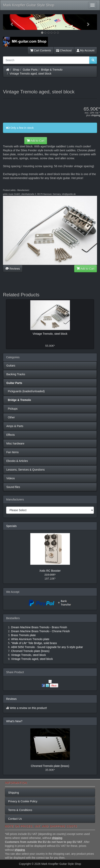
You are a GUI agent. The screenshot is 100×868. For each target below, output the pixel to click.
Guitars (11, 366)
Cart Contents (41, 50)
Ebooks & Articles (17, 461)
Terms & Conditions (20, 810)
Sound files (13, 487)
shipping (96, 115)
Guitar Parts (30, 70)
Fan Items (12, 452)
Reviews (13, 269)
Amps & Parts (15, 426)
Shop (16, 70)
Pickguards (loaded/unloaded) (26, 391)
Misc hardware (15, 443)
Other (11, 417)
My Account (86, 50)
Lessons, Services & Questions (26, 470)
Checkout (64, 50)
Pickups (12, 409)
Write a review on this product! (28, 708)
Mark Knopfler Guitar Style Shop (29, 5)
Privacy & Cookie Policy (23, 801)
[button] (10, 22)
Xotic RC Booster (50, 571)
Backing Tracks (16, 374)
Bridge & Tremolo (52, 70)
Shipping (14, 793)
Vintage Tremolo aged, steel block (31, 74)
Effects (11, 435)
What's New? (14, 721)
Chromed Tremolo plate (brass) (50, 766)
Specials (11, 526)
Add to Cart (36, 141)
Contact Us (15, 819)
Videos (11, 478)
